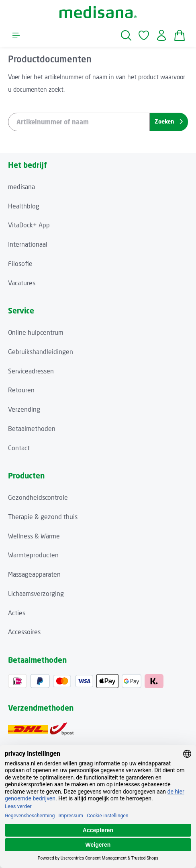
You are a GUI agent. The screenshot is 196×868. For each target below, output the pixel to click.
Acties (17, 613)
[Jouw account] (161, 35)
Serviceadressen (31, 371)
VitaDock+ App (29, 225)
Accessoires (24, 632)
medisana (21, 187)
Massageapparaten (34, 574)
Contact (19, 448)
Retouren (21, 390)
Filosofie (20, 264)
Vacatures (22, 283)
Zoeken (169, 121)
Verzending (24, 409)
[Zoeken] (126, 35)
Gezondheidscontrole (38, 498)
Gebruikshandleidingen (41, 352)
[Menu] (16, 35)
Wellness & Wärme (34, 536)
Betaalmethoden (32, 429)
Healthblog (24, 206)
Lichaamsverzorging (36, 594)
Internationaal (28, 244)
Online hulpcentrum (36, 333)
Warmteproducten (33, 555)
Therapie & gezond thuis (43, 517)
